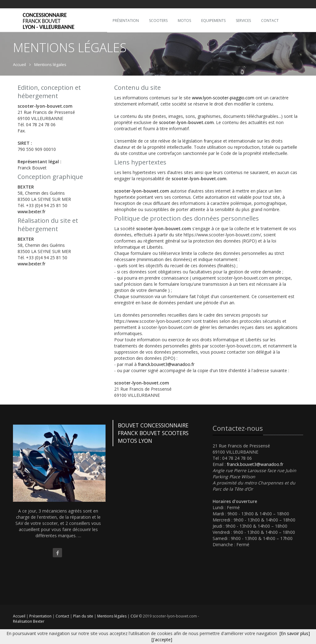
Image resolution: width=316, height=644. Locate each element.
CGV (135, 616)
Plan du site (84, 616)
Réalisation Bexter (29, 621)
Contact (63, 616)
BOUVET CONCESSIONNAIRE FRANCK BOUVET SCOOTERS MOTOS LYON (153, 433)
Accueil (19, 616)
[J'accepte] (162, 640)
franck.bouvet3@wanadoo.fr (166, 364)
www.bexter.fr (31, 212)
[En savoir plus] (295, 633)
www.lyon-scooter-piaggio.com (223, 98)
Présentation (41, 616)
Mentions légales (112, 616)
